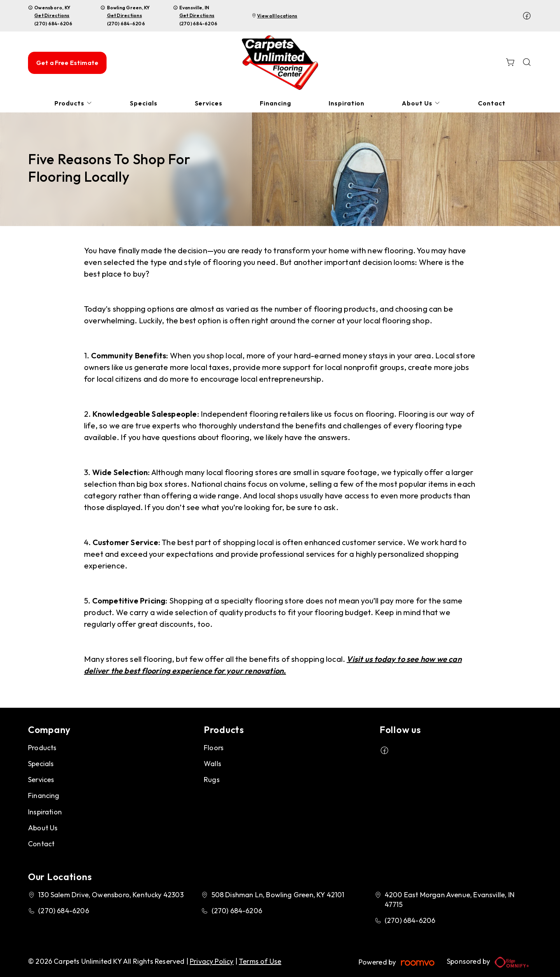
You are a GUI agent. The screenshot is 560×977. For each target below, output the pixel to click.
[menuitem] (73, 103)
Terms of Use (260, 961)
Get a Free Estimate (67, 63)
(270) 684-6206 (53, 24)
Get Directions (52, 15)
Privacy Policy (212, 961)
